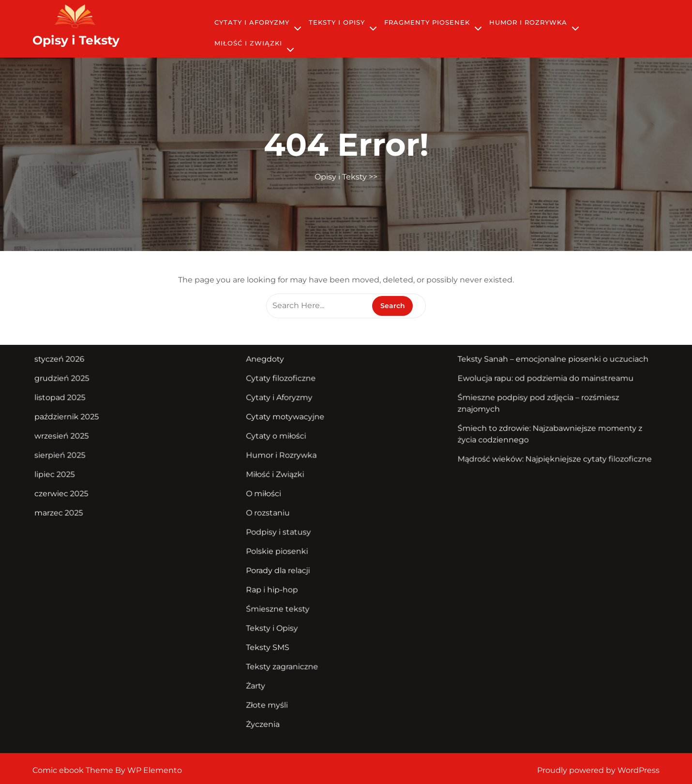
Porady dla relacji (282, 566)
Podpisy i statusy (282, 530)
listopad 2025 (75, 403)
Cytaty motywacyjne (289, 421)
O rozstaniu (272, 512)
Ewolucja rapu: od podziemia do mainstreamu (535, 385)
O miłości (268, 494)
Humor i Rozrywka (528, 22)
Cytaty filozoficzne (285, 385)
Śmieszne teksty (282, 603)
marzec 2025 (74, 512)
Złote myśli (271, 694)
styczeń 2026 (75, 367)
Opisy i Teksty (76, 40)
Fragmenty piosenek (427, 22)
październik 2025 (82, 421)
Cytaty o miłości (280, 439)
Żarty (261, 676)
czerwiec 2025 (77, 494)
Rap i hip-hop (276, 585)
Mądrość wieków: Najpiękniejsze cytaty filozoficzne (543, 461)
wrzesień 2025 (77, 439)
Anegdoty (270, 367)
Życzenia (268, 712)
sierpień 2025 (75, 458)
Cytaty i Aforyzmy (252, 22)
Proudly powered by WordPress (598, 770)
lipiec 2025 (70, 475)
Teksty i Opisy (337, 22)
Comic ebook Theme (74, 770)
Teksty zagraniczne (286, 657)
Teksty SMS (272, 639)
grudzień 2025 (77, 385)
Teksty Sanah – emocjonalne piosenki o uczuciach (542, 367)
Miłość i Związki (248, 43)
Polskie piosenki (281, 548)
